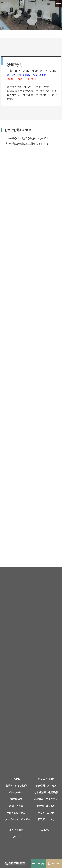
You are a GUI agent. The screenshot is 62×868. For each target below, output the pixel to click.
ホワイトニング (46, 813)
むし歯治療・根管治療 (46, 792)
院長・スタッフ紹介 (16, 786)
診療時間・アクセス (46, 786)
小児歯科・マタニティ (46, 799)
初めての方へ (16, 792)
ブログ (16, 837)
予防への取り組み (16, 813)
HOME (16, 779)
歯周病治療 (16, 799)
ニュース (46, 830)
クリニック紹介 (46, 779)
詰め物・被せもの (46, 806)
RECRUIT (56, 864)
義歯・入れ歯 (16, 806)
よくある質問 (16, 830)
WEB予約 (40, 864)
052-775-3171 (17, 863)
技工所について (46, 819)
